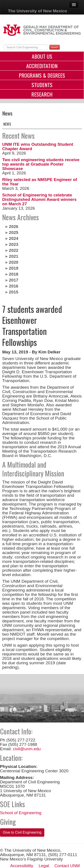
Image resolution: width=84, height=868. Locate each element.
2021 (14, 256)
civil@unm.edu (27, 749)
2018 (14, 274)
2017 (14, 280)
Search (55, 47)
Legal (44, 866)
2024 (14, 238)
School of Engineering (21, 813)
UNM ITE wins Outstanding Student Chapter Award (38, 147)
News (7, 124)
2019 (14, 268)
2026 (14, 227)
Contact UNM (67, 866)
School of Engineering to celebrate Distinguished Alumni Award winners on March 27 (39, 199)
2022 (14, 250)
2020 (14, 262)
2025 (14, 232)
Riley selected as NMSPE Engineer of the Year (40, 182)
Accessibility (22, 866)
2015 (14, 292)
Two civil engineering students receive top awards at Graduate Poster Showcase (41, 164)
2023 (14, 244)
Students (42, 85)
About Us (42, 56)
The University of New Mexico (37, 11)
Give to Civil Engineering (22, 832)
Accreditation (42, 66)
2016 (14, 286)
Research (42, 94)
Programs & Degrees (42, 75)
